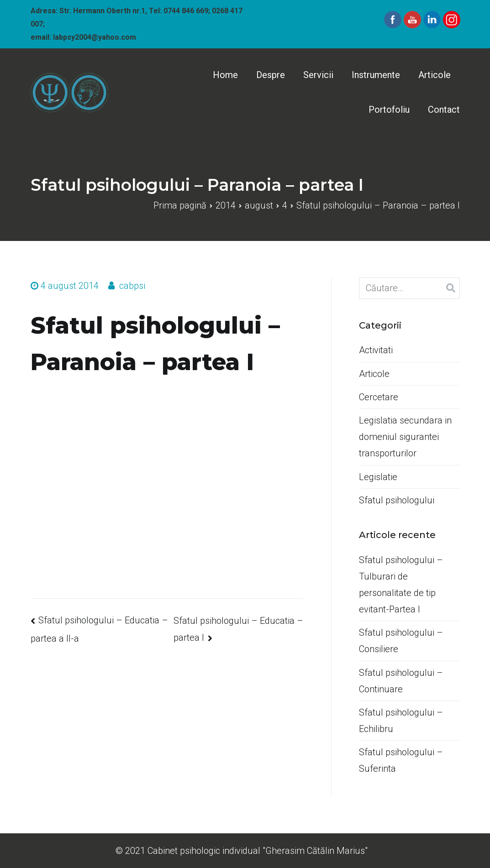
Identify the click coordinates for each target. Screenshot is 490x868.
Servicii (318, 75)
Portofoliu (389, 110)
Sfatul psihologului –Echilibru (401, 721)
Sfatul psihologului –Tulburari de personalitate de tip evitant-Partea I (401, 585)
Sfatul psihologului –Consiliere (401, 641)
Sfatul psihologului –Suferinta (401, 760)
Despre (271, 75)
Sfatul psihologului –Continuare (401, 681)
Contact (444, 110)
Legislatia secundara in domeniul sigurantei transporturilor (405, 437)
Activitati (376, 350)
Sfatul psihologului (397, 500)
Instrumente (376, 75)
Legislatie (378, 477)
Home (225, 75)
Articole (435, 75)
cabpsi (132, 286)
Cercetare (379, 397)
